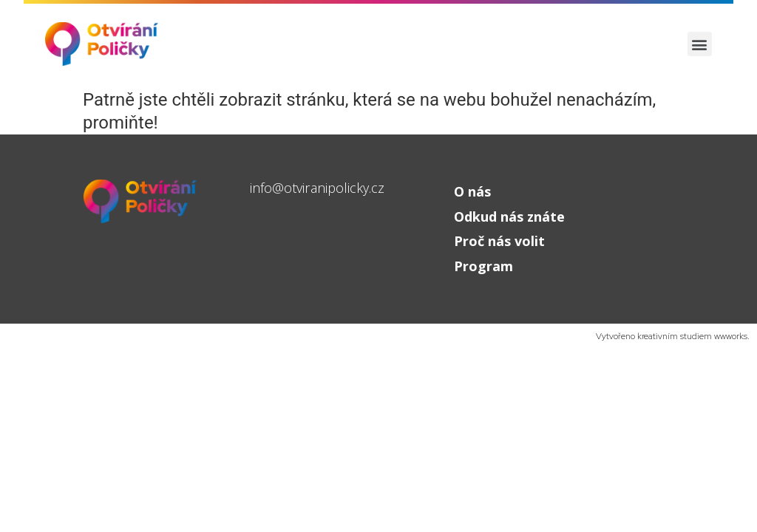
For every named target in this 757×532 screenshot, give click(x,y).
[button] (700, 44)
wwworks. (732, 336)
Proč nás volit (499, 241)
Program (483, 266)
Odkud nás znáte (509, 216)
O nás (472, 191)
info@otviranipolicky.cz (317, 188)
